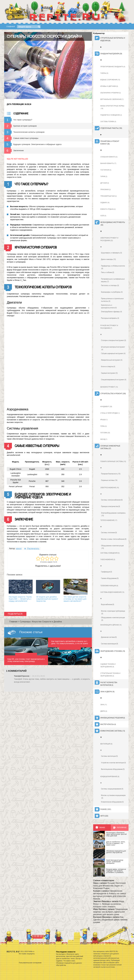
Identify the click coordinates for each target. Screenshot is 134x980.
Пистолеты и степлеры (110, 285)
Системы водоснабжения (112, 592)
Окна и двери (107, 692)
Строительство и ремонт (113, 394)
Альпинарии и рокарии (111, 93)
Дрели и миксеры (108, 259)
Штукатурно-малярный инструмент (113, 348)
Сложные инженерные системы (110, 447)
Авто (104, 816)
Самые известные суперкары (26, 138)
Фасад (104, 439)
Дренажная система (109, 637)
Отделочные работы (111, 128)
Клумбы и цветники (109, 86)
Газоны (104, 73)
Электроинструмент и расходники (109, 239)
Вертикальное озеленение (112, 99)
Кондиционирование (110, 777)
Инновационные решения (113, 718)
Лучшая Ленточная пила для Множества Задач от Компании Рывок (109, 886)
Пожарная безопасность (111, 474)
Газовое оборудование (110, 578)
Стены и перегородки (110, 413)
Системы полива (108, 122)
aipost (19, 549)
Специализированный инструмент (114, 380)
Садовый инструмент (109, 373)
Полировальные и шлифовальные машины (113, 280)
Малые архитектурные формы (112, 107)
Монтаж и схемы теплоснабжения (114, 539)
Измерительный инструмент (112, 360)
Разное (106, 809)
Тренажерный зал (109, 196)
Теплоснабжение (109, 520)
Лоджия (105, 203)
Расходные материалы (110, 318)
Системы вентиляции (109, 756)
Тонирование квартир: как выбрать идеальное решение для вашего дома (110, 912)
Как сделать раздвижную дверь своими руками (110, 920)
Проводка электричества (111, 506)
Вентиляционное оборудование (113, 769)
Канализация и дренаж (111, 625)
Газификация (107, 572)
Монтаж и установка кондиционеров (113, 797)
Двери (104, 711)
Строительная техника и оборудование (110, 675)
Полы (104, 426)
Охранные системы (109, 480)
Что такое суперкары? (23, 120)
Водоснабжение (108, 604)
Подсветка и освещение (111, 115)
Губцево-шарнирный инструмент (113, 353)
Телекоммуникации (109, 586)
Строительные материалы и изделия (113, 39)
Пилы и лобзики (108, 272)
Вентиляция (106, 744)
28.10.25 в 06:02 (39, 676)
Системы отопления (109, 532)
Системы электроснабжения (112, 500)
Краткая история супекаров (25, 126)
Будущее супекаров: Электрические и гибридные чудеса (37, 144)
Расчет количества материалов (109, 684)
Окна (104, 705)
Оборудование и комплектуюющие (113, 619)
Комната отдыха (108, 209)
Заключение (19, 150)
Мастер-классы (108, 724)
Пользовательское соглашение (30, 963)
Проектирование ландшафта (113, 67)
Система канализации (110, 644)
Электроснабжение (110, 488)
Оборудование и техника (113, 651)
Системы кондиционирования (112, 789)
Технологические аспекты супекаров (29, 132)
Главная (11, 27)
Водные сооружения (110, 80)
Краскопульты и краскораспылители (109, 306)
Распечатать (32, 549)
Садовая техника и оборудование (108, 666)
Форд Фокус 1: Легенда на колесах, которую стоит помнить (109, 904)
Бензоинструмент (109, 387)
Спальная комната (109, 157)
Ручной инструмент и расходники (109, 327)
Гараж (104, 176)
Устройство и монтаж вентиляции (113, 763)
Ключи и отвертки (108, 366)
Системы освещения (110, 553)
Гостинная (106, 170)
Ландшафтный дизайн (111, 54)
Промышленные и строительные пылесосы (112, 300)
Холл (103, 216)
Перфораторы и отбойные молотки (113, 267)
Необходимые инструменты (113, 224)
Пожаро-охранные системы (113, 461)
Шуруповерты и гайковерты (111, 253)
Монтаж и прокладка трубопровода (113, 612)
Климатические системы (113, 731)
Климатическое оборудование (112, 802)
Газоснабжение (108, 560)
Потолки (105, 433)
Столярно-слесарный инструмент (114, 340)
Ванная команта (108, 163)
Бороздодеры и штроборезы (112, 292)
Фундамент (106, 407)
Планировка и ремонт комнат (110, 143)
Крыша (104, 420)
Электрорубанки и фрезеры (111, 312)
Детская (105, 183)
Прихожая (106, 190)
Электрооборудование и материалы (113, 514)
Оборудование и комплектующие (112, 547)
